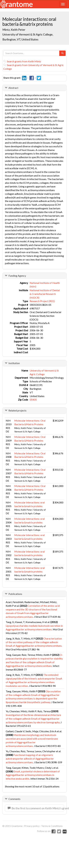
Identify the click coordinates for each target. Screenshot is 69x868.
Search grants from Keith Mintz (22, 61)
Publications (15, 594)
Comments (14, 799)
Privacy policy (32, 826)
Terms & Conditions (52, 826)
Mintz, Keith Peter (14, 30)
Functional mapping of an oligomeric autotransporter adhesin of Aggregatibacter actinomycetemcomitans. (30, 759)
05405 (33, 400)
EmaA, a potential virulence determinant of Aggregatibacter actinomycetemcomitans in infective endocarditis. (33, 775)
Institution (14, 363)
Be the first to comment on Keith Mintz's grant (36, 808)
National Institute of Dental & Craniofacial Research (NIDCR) (45, 294)
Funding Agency (17, 276)
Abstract (13, 88)
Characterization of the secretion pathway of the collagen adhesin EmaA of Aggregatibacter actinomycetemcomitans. (34, 642)
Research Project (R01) (42, 301)
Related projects (17, 410)
